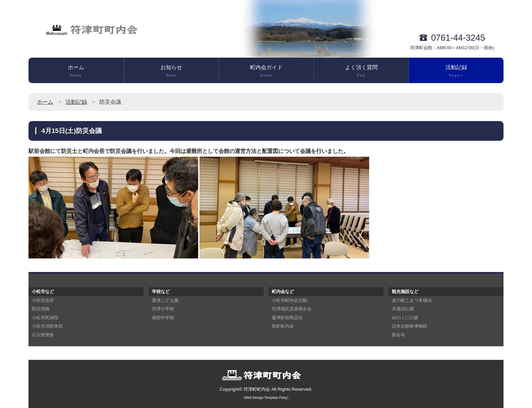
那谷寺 (398, 335)
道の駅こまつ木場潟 (412, 300)
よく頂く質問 (361, 72)
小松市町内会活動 (289, 300)
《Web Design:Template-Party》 (266, 398)
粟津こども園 (165, 300)
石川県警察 (43, 335)
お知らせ (171, 72)
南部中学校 (163, 318)
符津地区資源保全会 (292, 309)
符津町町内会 (257, 389)
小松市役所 (43, 300)
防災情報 (41, 309)
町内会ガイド (266, 72)
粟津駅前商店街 (287, 318)
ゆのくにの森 (405, 318)
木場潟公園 (403, 309)
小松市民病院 (45, 318)
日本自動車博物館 (410, 326)
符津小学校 (163, 309)
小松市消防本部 (47, 326)
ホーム (76, 72)
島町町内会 (283, 326)
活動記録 (456, 72)
